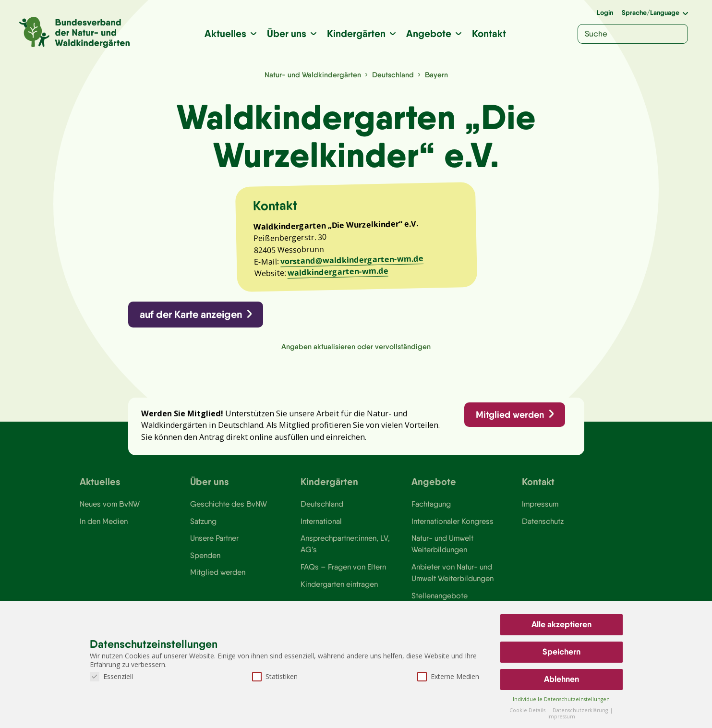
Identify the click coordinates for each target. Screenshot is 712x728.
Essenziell (111, 676)
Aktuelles (225, 33)
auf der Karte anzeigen (191, 314)
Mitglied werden (510, 414)
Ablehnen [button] (561, 679)
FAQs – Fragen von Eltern (343, 567)
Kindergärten (356, 33)
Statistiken (275, 676)
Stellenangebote (440, 595)
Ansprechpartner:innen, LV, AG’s (345, 544)
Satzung (203, 521)
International (321, 521)
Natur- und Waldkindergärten (313, 75)
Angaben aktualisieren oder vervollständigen (356, 346)
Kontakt (489, 33)
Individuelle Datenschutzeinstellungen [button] (561, 699)
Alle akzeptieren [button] (561, 624)
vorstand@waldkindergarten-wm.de (351, 260)
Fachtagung (431, 504)
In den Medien (104, 521)
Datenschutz (543, 521)
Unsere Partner (214, 538)
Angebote (429, 33)
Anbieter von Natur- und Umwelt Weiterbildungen (453, 572)
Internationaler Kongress (453, 521)
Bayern (436, 75)
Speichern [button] (561, 652)
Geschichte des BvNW (229, 504)
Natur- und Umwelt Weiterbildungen (442, 544)
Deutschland (393, 75)
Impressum (540, 504)
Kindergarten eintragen (339, 584)
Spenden (205, 555)
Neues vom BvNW (110, 504)
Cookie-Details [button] (528, 710)
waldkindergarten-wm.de (338, 272)
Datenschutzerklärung (581, 710)
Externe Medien (448, 676)
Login (605, 12)
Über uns (287, 33)
